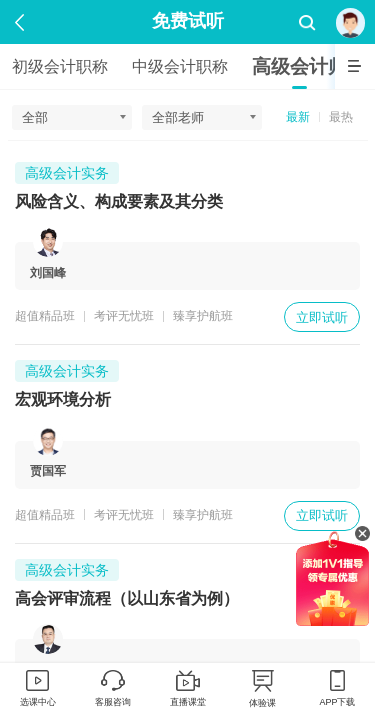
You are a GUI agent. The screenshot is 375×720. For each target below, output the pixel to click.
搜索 (307, 23)
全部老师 (178, 117)
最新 (298, 117)
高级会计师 (299, 66)
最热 (341, 117)
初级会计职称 (60, 66)
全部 (35, 117)
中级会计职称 (180, 66)
